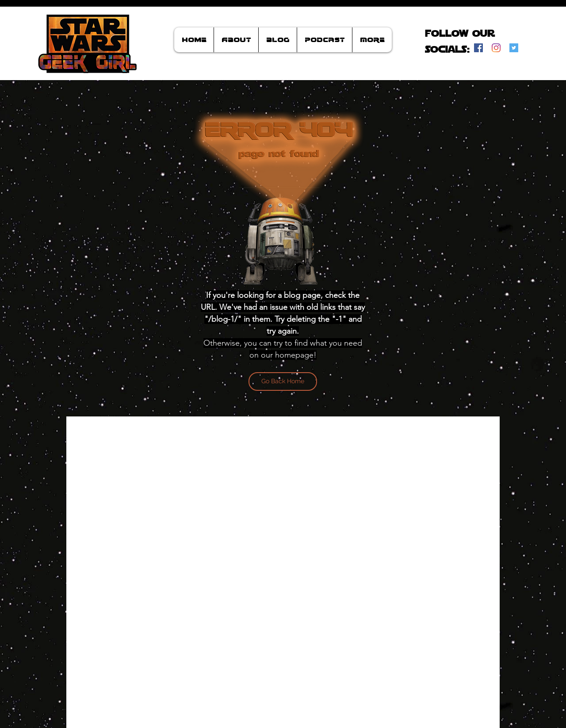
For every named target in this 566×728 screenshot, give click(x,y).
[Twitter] (514, 48)
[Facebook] (478, 48)
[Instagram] (496, 48)
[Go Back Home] (283, 381)
